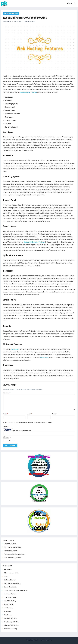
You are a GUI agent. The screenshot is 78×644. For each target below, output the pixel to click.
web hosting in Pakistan (28, 92)
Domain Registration (11, 587)
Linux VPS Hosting (10, 597)
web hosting (44, 357)
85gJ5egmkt (7, 21)
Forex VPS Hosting (10, 594)
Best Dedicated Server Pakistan (14, 554)
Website (54, 414)
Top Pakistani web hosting (13, 547)
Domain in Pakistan (10, 544)
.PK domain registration (12, 573)
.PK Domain (8, 569)
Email (30, 414)
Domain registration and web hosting (16, 590)
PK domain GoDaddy (11, 551)
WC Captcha (7, 437)
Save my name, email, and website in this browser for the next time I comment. (29, 422)
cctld (6, 576)
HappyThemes (47, 640)
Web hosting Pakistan (11, 14)
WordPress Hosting (10, 629)
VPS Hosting (8, 608)
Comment (7, 393)
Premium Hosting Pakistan (13, 558)
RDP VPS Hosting (10, 601)
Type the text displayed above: (22, 431)
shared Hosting (9, 604)
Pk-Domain (15, 349)
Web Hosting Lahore (11, 618)
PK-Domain (34, 640)
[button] (70, 4)
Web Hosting (8, 615)
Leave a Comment (30, 21)
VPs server (8, 611)
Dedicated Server (10, 580)
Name (5, 414)
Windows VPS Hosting (11, 625)
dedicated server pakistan (12, 583)
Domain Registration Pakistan (34, 242)
